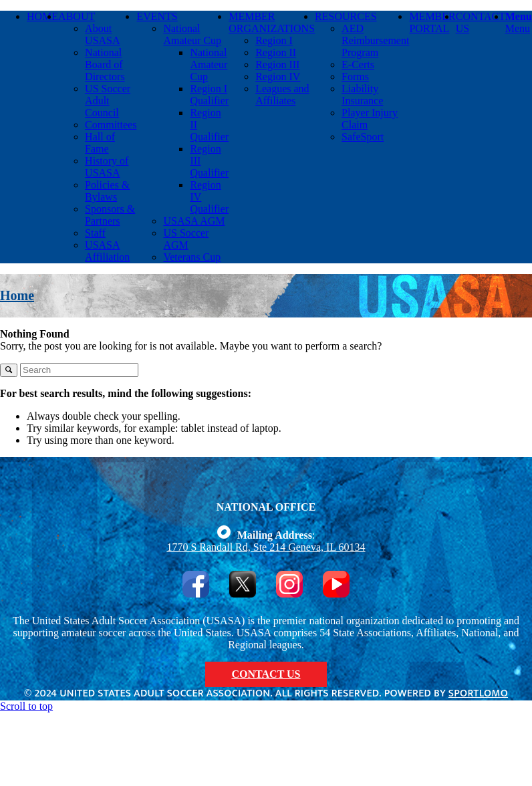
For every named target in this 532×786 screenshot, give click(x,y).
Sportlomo (478, 693)
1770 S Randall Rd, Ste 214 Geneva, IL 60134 (266, 547)
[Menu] (519, 22)
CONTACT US (266, 674)
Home (17, 295)
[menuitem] (42, 137)
